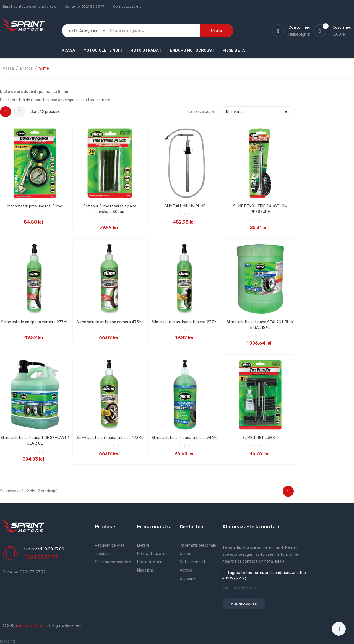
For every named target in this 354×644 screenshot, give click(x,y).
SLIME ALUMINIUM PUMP (185, 206)
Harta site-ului (150, 562)
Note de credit (193, 562)
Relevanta (258, 112)
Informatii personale (198, 545)
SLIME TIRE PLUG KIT (260, 438)
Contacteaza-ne (127, 7)
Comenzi (188, 554)
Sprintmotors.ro (32, 626)
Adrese (186, 570)
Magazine (146, 570)
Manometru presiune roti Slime (35, 206)
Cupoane (188, 579)
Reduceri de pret (110, 545)
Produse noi (105, 554)
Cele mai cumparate (113, 562)
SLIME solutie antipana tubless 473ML (110, 438)
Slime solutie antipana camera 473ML (110, 322)
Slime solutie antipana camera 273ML (35, 322)
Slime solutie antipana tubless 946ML (185, 438)
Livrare (143, 545)
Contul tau (192, 527)
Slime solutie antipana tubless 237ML (185, 322)
